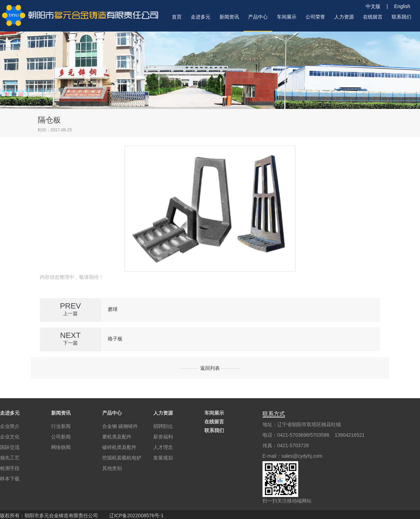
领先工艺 (10, 458)
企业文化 (10, 437)
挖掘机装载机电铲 (122, 458)
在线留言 (214, 422)
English (402, 6)
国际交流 (10, 447)
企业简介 (10, 426)
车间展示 (214, 413)
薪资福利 (163, 437)
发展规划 (163, 458)
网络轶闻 (61, 447)
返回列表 (210, 368)
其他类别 (112, 468)
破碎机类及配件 (119, 447)
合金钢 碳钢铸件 (120, 426)
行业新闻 (61, 426)
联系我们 (214, 430)
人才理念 (163, 447)
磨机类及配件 (117, 437)
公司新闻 (61, 437)
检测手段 (10, 468)
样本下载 (10, 479)
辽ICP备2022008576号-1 (136, 515)
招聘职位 (163, 426)
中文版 (376, 6)
